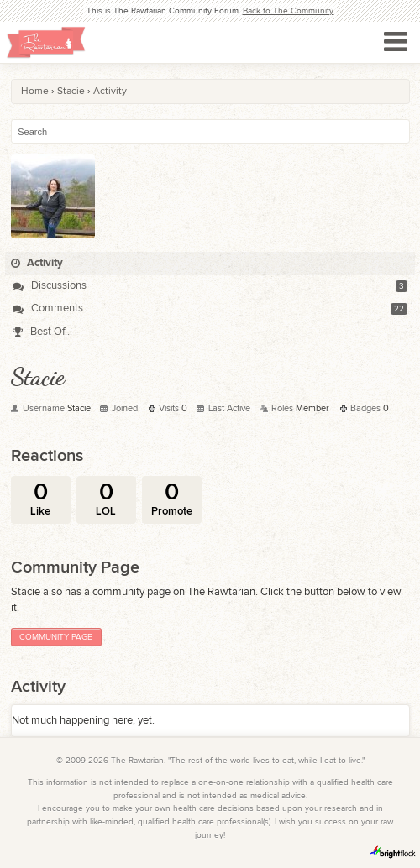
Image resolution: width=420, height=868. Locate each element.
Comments (48, 308)
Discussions (50, 285)
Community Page (56, 637)
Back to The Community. (289, 11)
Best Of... (42, 332)
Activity (37, 263)
